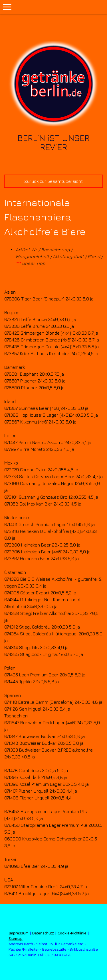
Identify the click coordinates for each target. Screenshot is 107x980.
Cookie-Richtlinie (72, 933)
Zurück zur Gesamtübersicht (53, 181)
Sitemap (16, 938)
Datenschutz (43, 933)
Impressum (19, 933)
